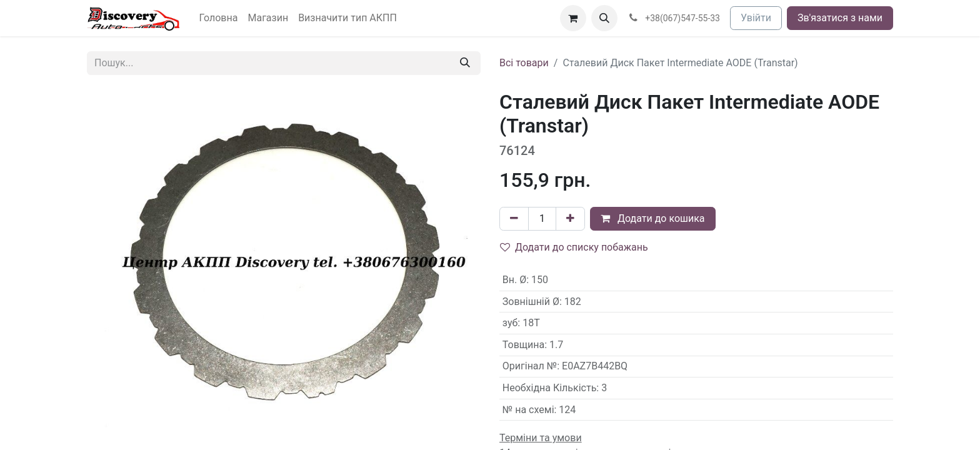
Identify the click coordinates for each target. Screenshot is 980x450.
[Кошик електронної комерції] (573, 18)
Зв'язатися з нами (840, 18)
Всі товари (524, 63)
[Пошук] (465, 63)
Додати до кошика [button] (653, 218)
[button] (604, 18)
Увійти (756, 18)
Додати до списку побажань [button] (574, 247)
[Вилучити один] (514, 219)
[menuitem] (219, 18)
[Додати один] (570, 219)
